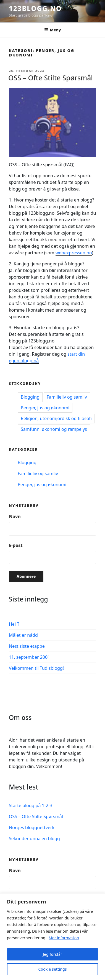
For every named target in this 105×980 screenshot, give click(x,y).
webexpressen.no (74, 253)
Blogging (30, 397)
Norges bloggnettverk (32, 827)
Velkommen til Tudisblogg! (36, 668)
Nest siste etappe (27, 646)
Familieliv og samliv (67, 397)
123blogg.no (35, 8)
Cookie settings (53, 969)
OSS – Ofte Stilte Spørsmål (51, 78)
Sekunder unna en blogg (34, 839)
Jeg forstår (53, 954)
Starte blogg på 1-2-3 (31, 805)
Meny (53, 30)
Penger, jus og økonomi (45, 408)
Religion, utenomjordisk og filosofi (56, 418)
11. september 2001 (29, 657)
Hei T (14, 624)
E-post (16, 545)
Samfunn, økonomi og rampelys (54, 429)
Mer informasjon (64, 938)
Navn (15, 516)
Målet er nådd (23, 635)
